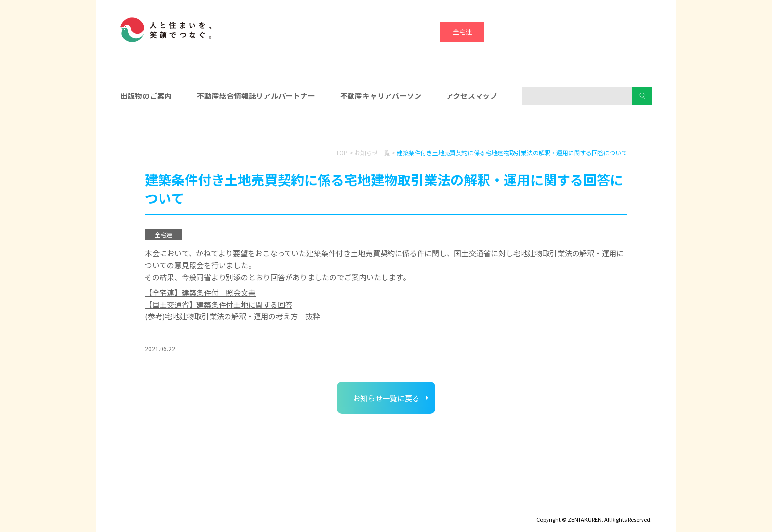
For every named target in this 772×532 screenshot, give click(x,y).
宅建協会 (551, 32)
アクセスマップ (472, 96)
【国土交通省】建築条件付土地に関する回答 (219, 304)
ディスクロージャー (148, 506)
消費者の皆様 (567, 128)
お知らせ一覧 (372, 152)
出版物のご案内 (146, 96)
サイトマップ (214, 506)
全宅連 (463, 32)
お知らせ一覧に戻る (386, 398)
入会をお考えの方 (386, 128)
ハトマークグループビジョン (361, 506)
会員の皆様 (205, 128)
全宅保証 (507, 32)
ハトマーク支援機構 (595, 32)
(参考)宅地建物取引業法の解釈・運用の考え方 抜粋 (232, 316)
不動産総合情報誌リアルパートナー (256, 96)
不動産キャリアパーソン (381, 96)
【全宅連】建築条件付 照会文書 (200, 293)
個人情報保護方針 (276, 506)
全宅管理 (640, 32)
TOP (342, 152)
